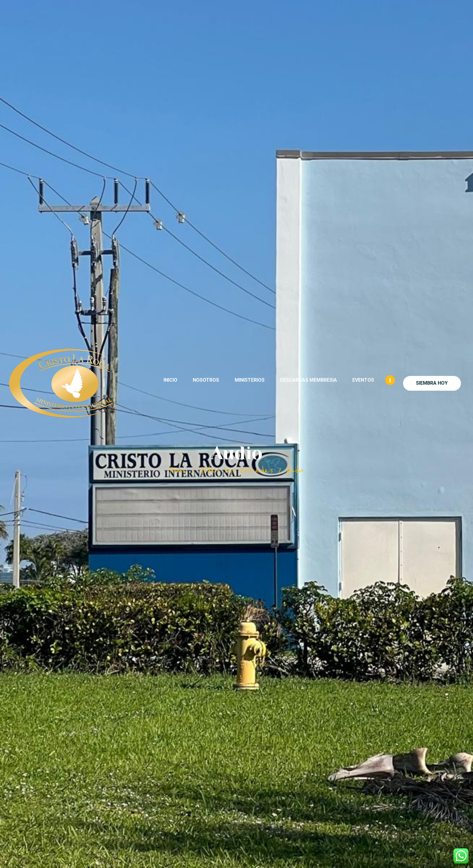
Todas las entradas (236, 470)
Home (178, 470)
